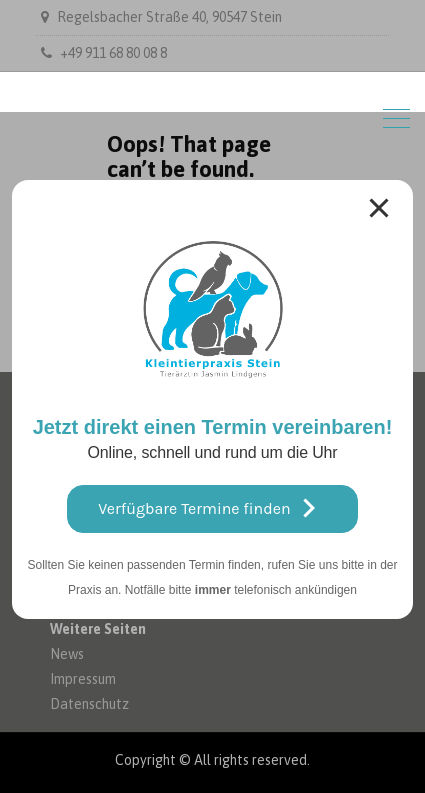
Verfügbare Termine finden (212, 508)
